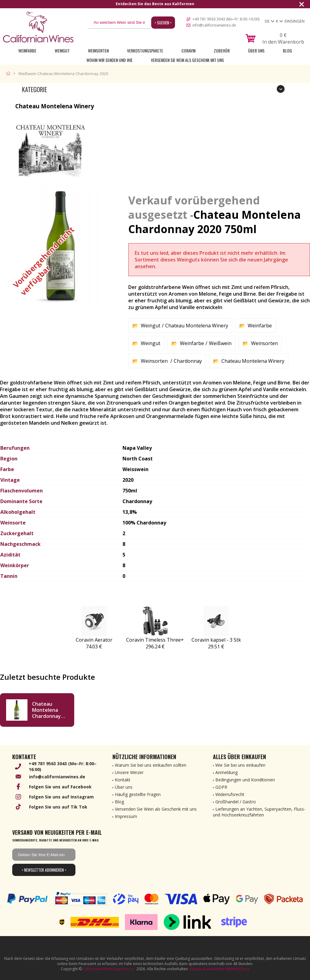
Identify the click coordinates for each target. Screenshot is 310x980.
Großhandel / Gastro (236, 802)
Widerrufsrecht (230, 794)
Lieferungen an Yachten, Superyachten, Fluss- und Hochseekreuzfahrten (259, 812)
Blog (287, 50)
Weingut (62, 50)
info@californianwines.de (214, 25)
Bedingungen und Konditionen (245, 780)
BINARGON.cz (237, 969)
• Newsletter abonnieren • (44, 870)
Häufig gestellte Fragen (138, 794)
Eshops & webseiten (207, 969)
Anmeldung (226, 772)
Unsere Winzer (129, 772)
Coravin (188, 50)
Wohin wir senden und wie (109, 60)
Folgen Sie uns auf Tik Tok (58, 807)
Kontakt (123, 780)
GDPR (221, 787)
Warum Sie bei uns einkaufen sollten (151, 765)
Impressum (126, 816)
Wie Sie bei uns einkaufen (240, 765)
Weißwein (220, 343)
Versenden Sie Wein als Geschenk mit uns (187, 60)
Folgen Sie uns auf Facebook (60, 787)
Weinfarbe (27, 50)
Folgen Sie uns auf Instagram (61, 797)
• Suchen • (163, 23)
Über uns (256, 50)
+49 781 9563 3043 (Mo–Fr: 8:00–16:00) (226, 19)
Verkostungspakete (145, 50)
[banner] (38, 27)
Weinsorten (98, 50)
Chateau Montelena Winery (197, 326)
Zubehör (222, 50)
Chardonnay (188, 361)
